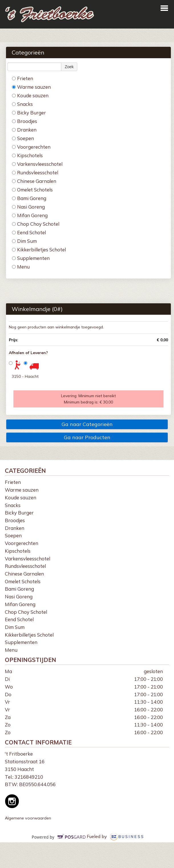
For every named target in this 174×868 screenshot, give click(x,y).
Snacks (22, 104)
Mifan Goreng (30, 215)
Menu (21, 267)
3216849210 (29, 777)
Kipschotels (27, 155)
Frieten (23, 78)
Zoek (69, 67)
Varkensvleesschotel (37, 164)
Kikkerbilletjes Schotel (39, 250)
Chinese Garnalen (34, 181)
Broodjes (25, 121)
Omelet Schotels (32, 190)
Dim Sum (24, 241)
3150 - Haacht (25, 376)
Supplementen (31, 258)
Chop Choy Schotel (36, 224)
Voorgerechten (31, 147)
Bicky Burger (29, 113)
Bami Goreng (29, 198)
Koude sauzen (30, 95)
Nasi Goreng (28, 207)
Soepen (23, 138)
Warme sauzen (31, 87)
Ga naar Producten (87, 437)
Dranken (24, 130)
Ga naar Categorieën (87, 424)
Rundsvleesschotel (35, 172)
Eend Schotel (29, 232)
